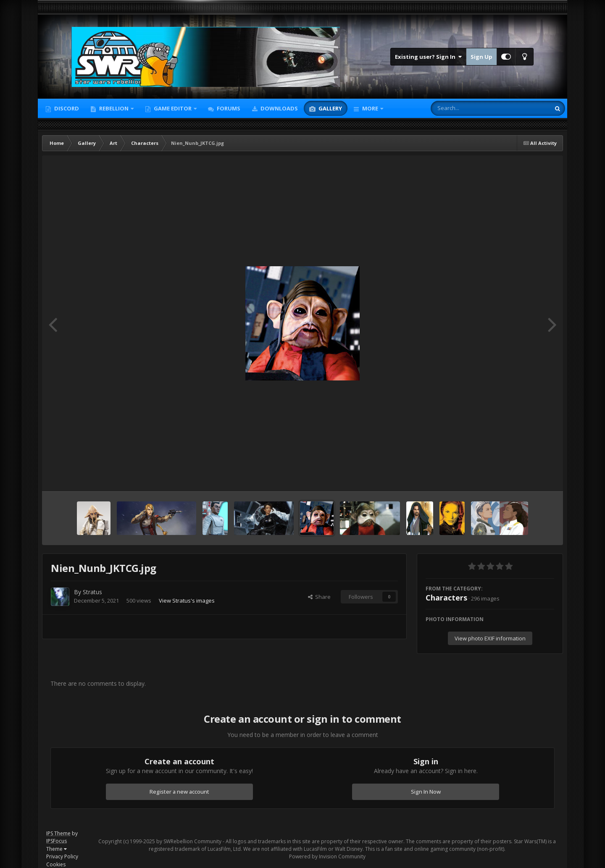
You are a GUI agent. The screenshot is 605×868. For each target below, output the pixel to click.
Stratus (92, 592)
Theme (57, 849)
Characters (446, 598)
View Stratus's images (187, 601)
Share (319, 597)
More (370, 108)
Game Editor (173, 108)
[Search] (468, 108)
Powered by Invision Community (327, 856)
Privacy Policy (62, 856)
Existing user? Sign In (428, 57)
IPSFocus (57, 841)
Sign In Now (426, 792)
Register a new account (179, 792)
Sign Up (481, 57)
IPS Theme (58, 833)
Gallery (330, 108)
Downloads (279, 108)
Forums (228, 108)
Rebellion (114, 108)
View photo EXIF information (490, 638)
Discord (66, 108)
